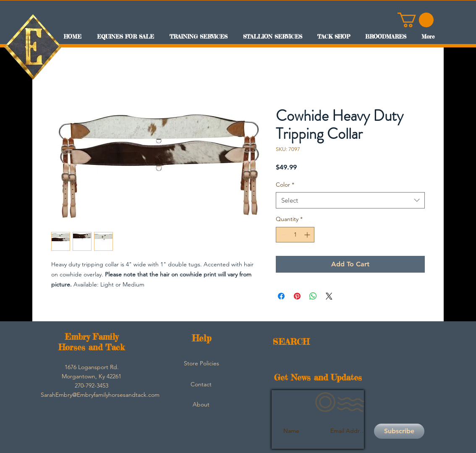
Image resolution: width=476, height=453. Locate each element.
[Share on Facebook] (281, 296)
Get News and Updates (318, 377)
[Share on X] (329, 296)
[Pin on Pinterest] (297, 296)
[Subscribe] (399, 431)
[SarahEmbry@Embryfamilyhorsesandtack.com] (100, 395)
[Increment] (308, 235)
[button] (416, 20)
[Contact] (201, 385)
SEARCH (291, 342)
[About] (201, 405)
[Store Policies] (201, 364)
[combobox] (350, 200)
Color (285, 185)
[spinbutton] (295, 235)
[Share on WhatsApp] (313, 296)
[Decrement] (282, 235)
